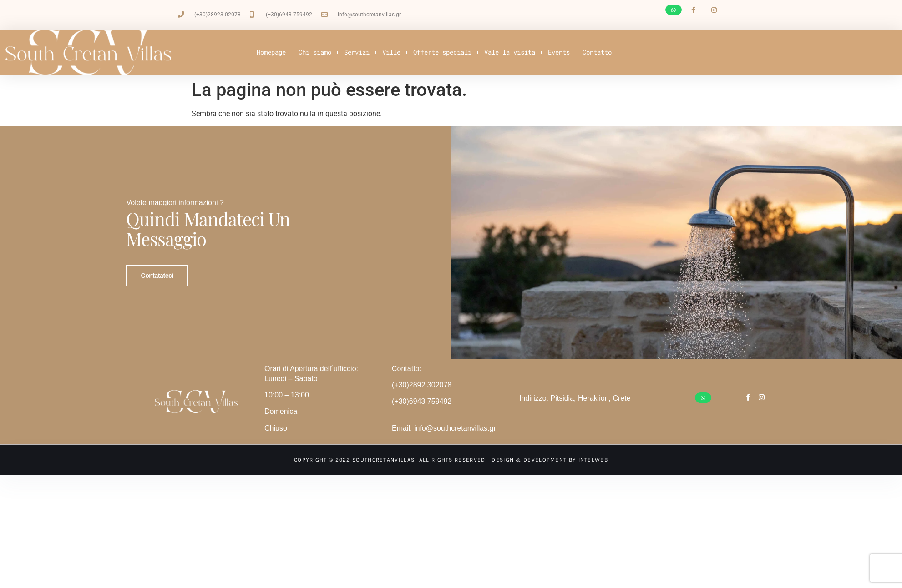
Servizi (357, 52)
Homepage (271, 52)
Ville (391, 52)
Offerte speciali (442, 52)
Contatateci (157, 269)
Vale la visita (510, 52)
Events (559, 52)
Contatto (597, 52)
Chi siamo (315, 52)
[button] (674, 10)
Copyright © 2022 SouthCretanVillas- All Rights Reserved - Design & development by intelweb (451, 447)
